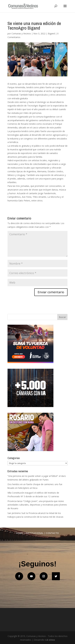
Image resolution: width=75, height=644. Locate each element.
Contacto (52, 533)
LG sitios (50, 640)
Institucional (35, 533)
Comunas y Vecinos (21, 34)
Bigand (51, 34)
